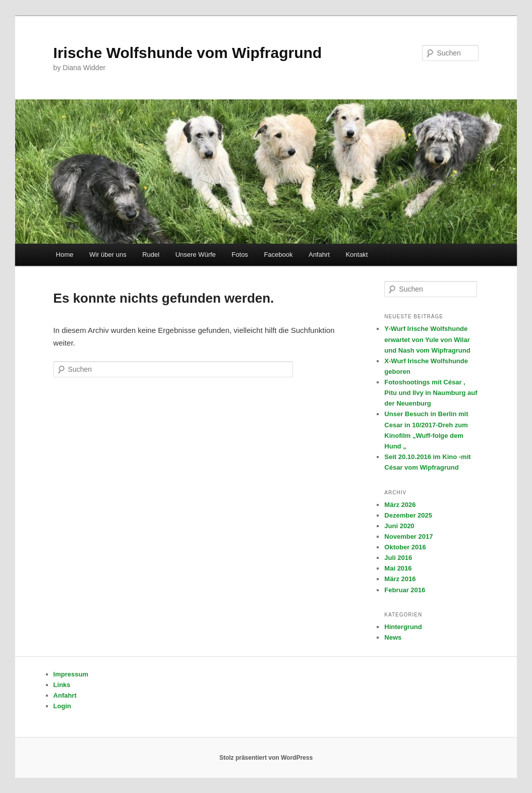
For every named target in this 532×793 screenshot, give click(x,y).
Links (62, 685)
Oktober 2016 (405, 547)
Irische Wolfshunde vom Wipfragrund (188, 53)
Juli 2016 (398, 558)
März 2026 (400, 505)
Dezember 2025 (408, 515)
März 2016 (400, 579)
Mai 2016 (398, 568)
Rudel (151, 254)
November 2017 (408, 536)
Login (62, 706)
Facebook (278, 254)
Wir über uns (108, 254)
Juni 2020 (399, 526)
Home (65, 254)
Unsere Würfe (196, 254)
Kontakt (357, 254)
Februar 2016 (405, 590)
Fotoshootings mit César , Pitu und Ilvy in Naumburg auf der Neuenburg (431, 393)
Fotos (240, 254)
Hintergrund (403, 627)
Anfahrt (319, 254)
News (393, 637)
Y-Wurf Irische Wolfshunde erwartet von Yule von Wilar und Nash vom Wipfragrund (427, 339)
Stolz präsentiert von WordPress (266, 758)
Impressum (71, 674)
